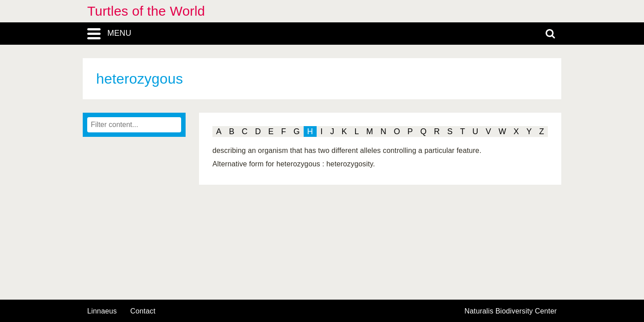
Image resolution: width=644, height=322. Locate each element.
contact (143, 311)
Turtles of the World (146, 11)
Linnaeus (102, 311)
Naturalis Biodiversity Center (511, 311)
